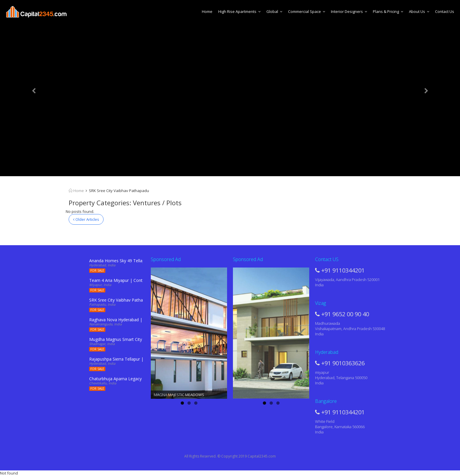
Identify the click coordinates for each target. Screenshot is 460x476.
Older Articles (86, 219)
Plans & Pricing (388, 11)
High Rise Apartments (239, 11)
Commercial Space (307, 11)
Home (207, 11)
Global (274, 11)
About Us (419, 11)
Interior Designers (349, 11)
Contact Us (445, 11)
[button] (34, 88)
